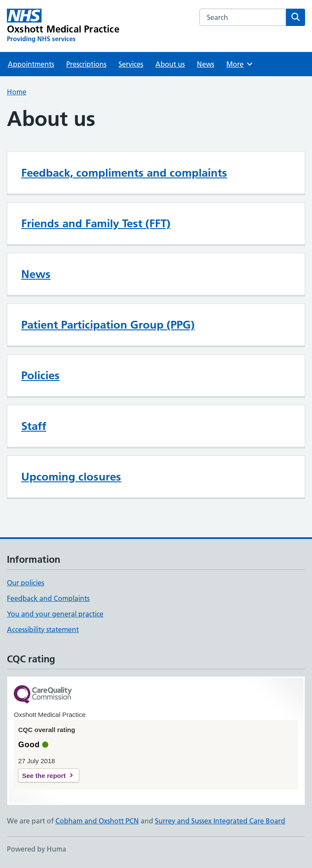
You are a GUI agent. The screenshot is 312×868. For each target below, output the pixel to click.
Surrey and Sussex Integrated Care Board (220, 821)
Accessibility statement (43, 629)
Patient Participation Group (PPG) (108, 325)
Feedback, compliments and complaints (124, 173)
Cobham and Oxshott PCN (97, 821)
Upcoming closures (71, 477)
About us (170, 64)
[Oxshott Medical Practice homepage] (63, 26)
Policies (40, 375)
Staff (34, 426)
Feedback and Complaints (48, 598)
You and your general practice (55, 614)
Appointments (31, 64)
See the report (44, 776)
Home (17, 92)
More (240, 64)
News (206, 64)
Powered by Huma (37, 849)
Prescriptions (86, 64)
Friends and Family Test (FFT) (96, 223)
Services (131, 64)
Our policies (26, 583)
